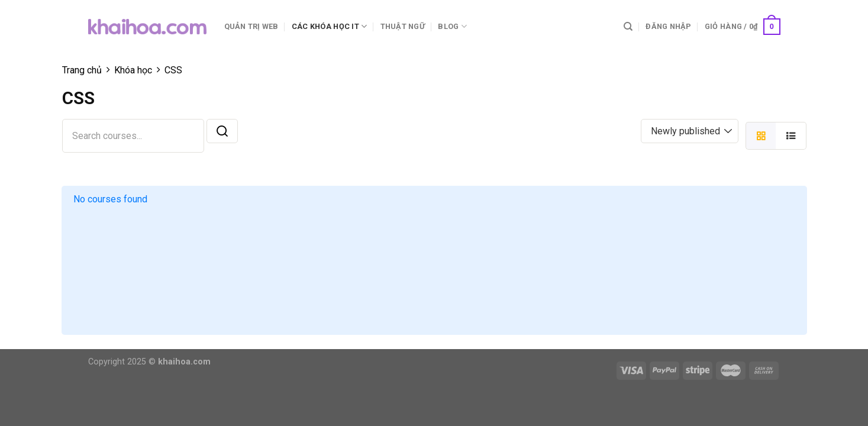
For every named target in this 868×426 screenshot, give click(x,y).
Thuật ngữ (403, 26)
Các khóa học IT (329, 26)
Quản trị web (251, 26)
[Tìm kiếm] (628, 27)
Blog (452, 26)
